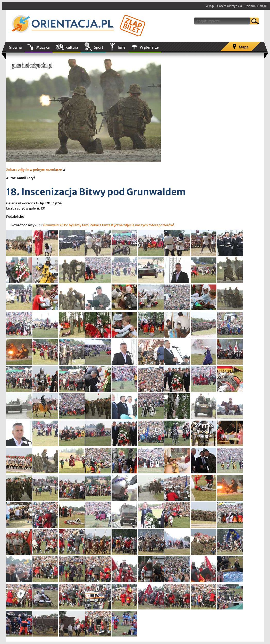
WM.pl (210, 6)
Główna (15, 47)
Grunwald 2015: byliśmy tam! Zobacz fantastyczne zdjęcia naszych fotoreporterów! (109, 225)
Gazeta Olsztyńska (230, 6)
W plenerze (149, 47)
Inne (122, 47)
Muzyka (43, 47)
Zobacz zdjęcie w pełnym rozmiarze (36, 170)
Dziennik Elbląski (256, 6)
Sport (98, 47)
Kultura (72, 47)
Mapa (244, 47)
